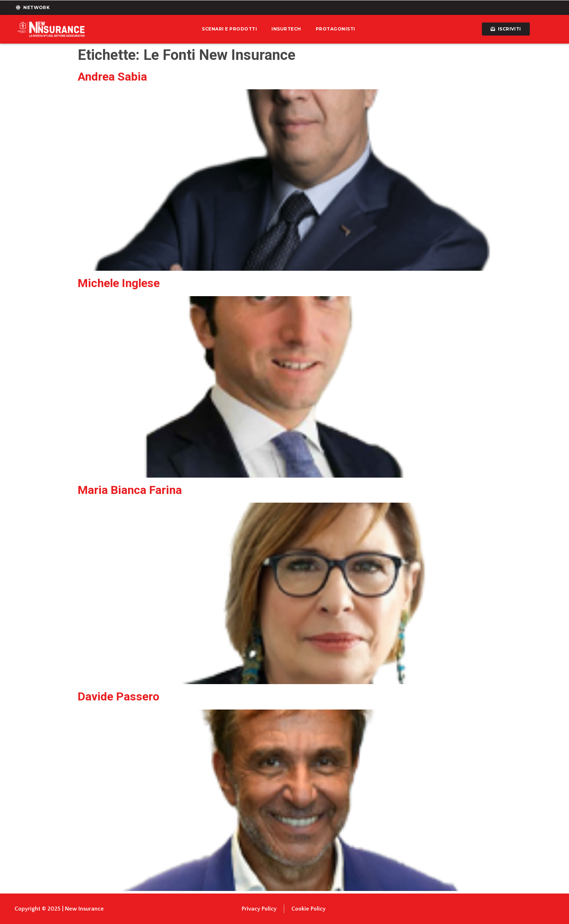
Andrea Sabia (112, 77)
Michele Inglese (119, 283)
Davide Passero (118, 696)
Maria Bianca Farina (130, 490)
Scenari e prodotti (229, 29)
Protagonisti (335, 29)
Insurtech (286, 29)
